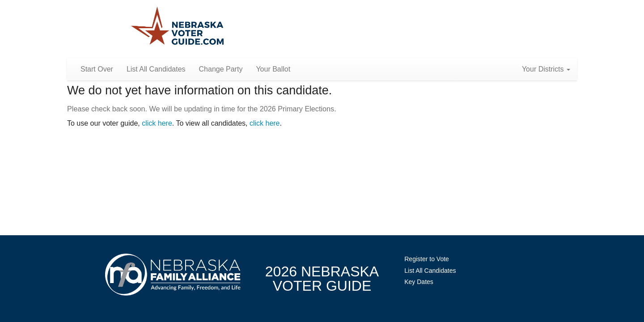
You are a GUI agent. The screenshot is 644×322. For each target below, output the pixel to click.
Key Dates (419, 282)
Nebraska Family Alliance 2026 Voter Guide (177, 27)
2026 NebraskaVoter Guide (322, 279)
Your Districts (546, 69)
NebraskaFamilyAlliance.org (173, 274)
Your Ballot (273, 69)
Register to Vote (427, 259)
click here (157, 123)
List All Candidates (156, 69)
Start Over (97, 69)
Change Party (221, 69)
